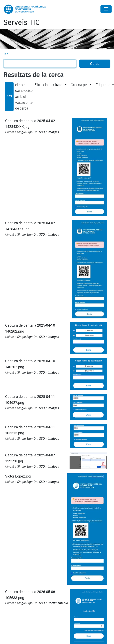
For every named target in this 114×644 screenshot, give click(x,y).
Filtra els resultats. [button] (49, 85)
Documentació (58, 603)
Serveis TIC (21, 23)
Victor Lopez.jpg (18, 476)
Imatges (53, 132)
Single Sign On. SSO (31, 132)
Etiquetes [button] (103, 85)
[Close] (106, 9)
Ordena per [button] (79, 85)
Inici (6, 54)
